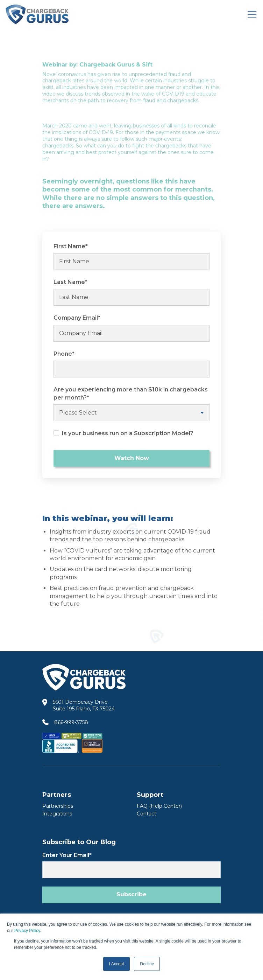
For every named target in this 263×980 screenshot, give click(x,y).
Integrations (57, 814)
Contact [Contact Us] (147, 814)
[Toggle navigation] (252, 14)
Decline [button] (147, 964)
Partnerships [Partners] (58, 806)
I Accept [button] (117, 964)
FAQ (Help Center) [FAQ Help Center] (159, 806)
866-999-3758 (71, 722)
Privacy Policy (27, 931)
